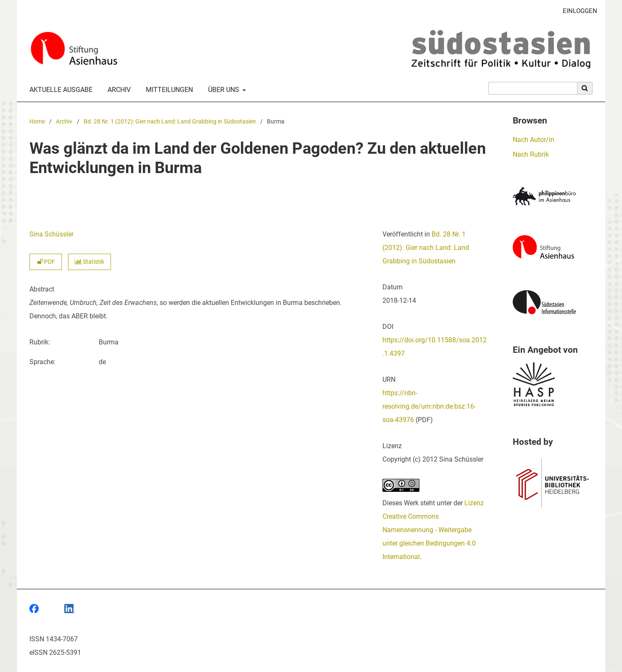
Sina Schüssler (51, 234)
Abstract (42, 289)
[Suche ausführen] (585, 88)
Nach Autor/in (534, 140)
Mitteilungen (168, 90)
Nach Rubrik (531, 154)
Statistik (90, 262)
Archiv (117, 90)
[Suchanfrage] (533, 88)
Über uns (223, 90)
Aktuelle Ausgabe (59, 90)
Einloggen (577, 11)
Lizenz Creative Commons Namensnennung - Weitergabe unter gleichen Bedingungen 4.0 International (433, 530)
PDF (46, 262)
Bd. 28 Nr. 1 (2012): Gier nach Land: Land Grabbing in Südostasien (170, 122)
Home (37, 122)
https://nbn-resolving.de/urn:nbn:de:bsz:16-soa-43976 (429, 406)
